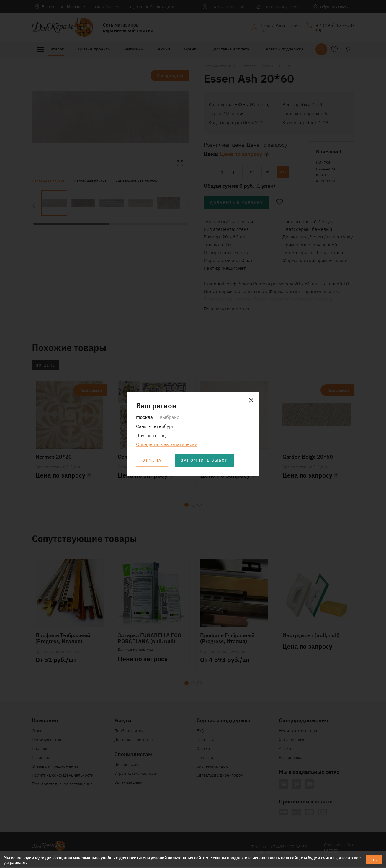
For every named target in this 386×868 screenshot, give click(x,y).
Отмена (153, 460)
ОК (374, 859)
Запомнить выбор (207, 460)
